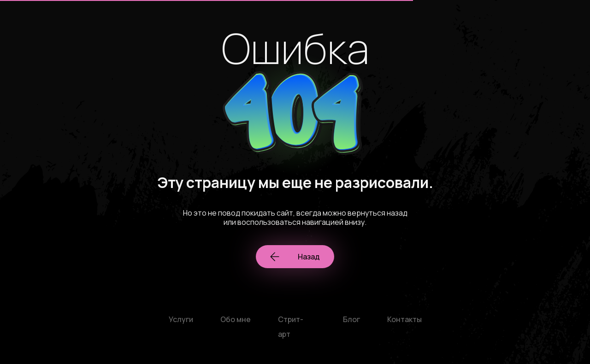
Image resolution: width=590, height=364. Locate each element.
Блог (351, 319)
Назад (295, 257)
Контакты (404, 319)
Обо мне (236, 319)
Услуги (181, 319)
